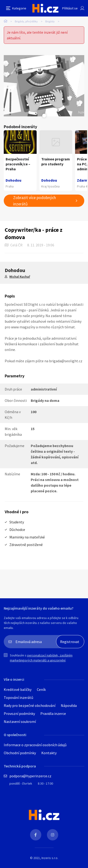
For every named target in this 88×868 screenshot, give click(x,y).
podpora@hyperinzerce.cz (30, 776)
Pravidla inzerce (53, 713)
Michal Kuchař (20, 277)
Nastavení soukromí (20, 721)
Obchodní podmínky (20, 753)
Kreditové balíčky (18, 689)
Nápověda (69, 705)
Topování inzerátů (19, 697)
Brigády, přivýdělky (26, 21)
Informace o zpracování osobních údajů (35, 745)
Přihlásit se (70, 8)
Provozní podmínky (19, 713)
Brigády (50, 21)
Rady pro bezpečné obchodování (30, 705)
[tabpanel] (44, 86)
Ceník (41, 689)
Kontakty (49, 753)
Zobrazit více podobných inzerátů (34, 201)
